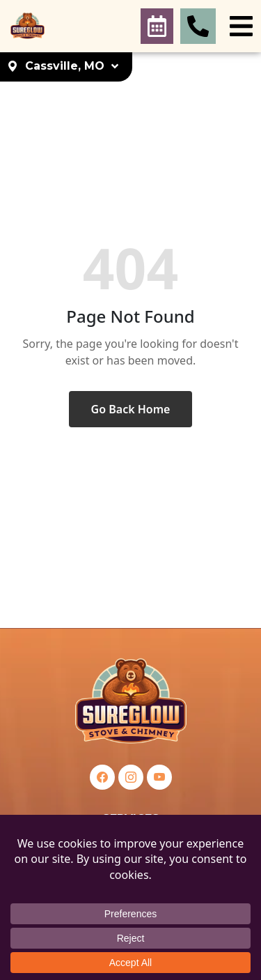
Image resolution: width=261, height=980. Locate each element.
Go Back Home (131, 409)
